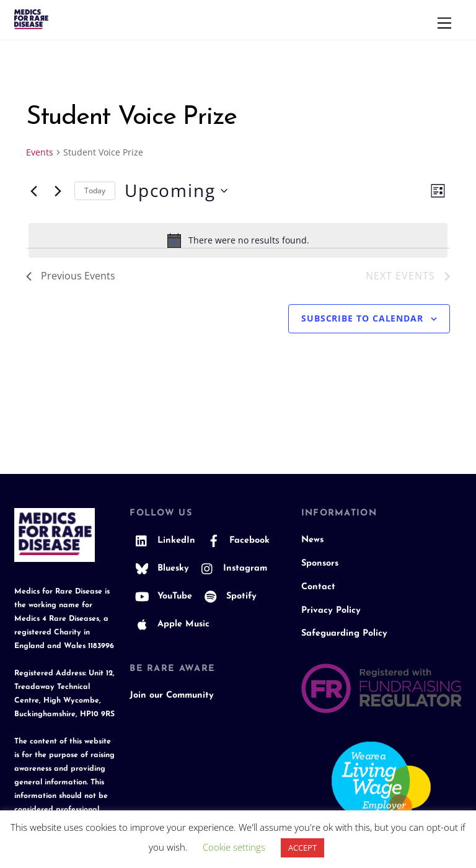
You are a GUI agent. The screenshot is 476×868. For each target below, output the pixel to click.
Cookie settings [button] (234, 847)
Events (40, 152)
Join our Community (172, 695)
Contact (318, 587)
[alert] (238, 240)
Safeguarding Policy (344, 633)
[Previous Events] (33, 191)
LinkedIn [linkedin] (162, 541)
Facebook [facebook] (236, 541)
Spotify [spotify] (227, 596)
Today (95, 191)
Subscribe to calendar (362, 318)
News (312, 540)
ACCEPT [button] (302, 848)
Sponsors (320, 563)
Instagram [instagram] (231, 568)
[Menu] (444, 23)
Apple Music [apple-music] (170, 624)
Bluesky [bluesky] (159, 568)
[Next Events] (58, 191)
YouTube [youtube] (161, 596)
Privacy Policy (331, 611)
